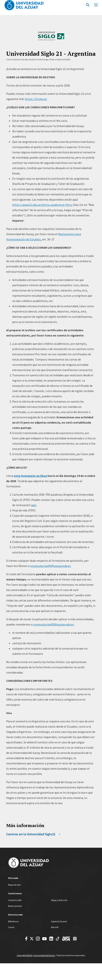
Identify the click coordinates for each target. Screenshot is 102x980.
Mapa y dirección (59, 900)
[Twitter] (32, 939)
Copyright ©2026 (25, 955)
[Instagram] (38, 939)
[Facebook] (26, 939)
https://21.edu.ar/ (36, 99)
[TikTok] (58, 939)
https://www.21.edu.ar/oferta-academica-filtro (42, 205)
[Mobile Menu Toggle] (96, 5)
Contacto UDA (15, 900)
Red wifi (55, 927)
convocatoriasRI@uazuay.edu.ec (50, 566)
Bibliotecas (13, 921)
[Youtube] (44, 939)
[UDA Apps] (75, 939)
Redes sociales (15, 906)
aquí (34, 505)
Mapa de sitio (14, 885)
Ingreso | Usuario (59, 921)
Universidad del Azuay (44, 955)
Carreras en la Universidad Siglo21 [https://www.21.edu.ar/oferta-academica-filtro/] (34, 834)
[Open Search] (88, 5)
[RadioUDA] (66, 939)
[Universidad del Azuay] (29, 863)
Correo (11, 927)
